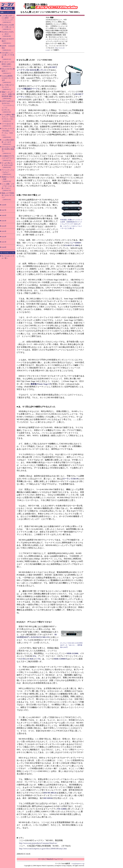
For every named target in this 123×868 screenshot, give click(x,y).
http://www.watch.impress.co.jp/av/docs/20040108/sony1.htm (43, 849)
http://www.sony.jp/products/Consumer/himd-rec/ (38, 843)
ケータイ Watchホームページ (50, 859)
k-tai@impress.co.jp (78, 863)
